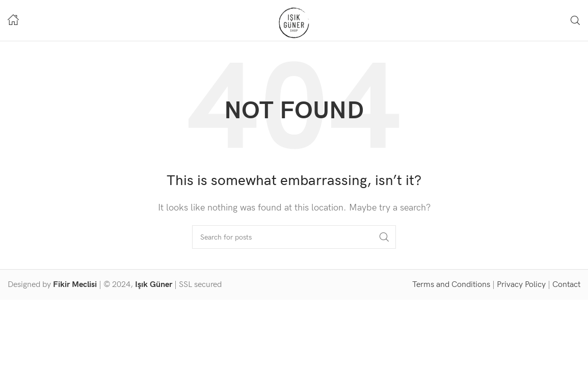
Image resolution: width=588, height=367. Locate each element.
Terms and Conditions (451, 285)
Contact (566, 285)
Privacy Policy (521, 285)
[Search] (575, 20)
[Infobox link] (13, 21)
